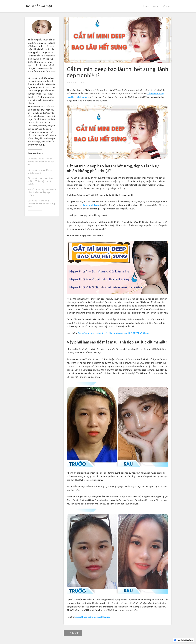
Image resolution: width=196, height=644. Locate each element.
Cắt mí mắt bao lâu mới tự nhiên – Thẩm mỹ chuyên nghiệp (40, 181)
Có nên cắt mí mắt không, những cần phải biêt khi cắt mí (41, 162)
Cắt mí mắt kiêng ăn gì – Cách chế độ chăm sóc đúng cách (41, 204)
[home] (38, 5)
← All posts (73, 633)
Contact (167, 6)
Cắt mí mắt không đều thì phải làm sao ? (40, 171)
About (156, 6)
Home (146, 6)
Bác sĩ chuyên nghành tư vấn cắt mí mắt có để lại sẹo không (42, 192)
